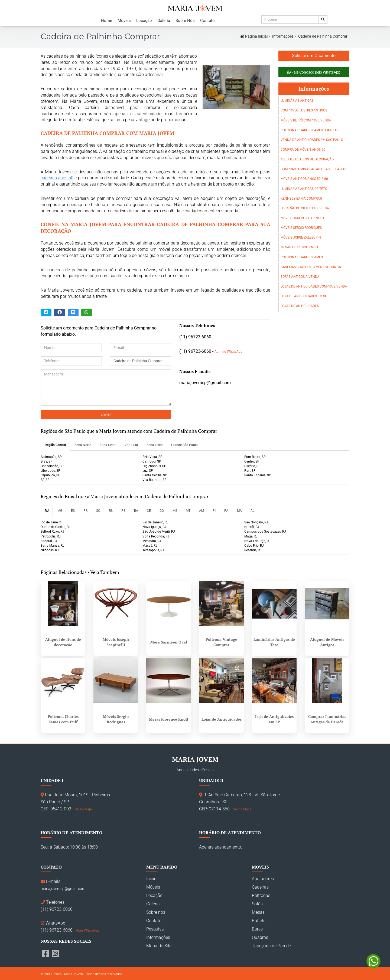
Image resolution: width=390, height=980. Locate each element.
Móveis (124, 21)
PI (214, 511)
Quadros (260, 937)
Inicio (151, 879)
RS (111, 511)
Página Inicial (254, 36)
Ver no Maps (84, 809)
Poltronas (261, 895)
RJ (47, 511)
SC (98, 511)
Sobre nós (156, 912)
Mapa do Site (159, 946)
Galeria (164, 21)
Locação (144, 21)
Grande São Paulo (184, 445)
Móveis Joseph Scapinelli (302, 218)
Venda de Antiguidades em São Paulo (312, 140)
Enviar (106, 414)
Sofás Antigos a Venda (300, 277)
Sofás (257, 904)
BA (136, 511)
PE (123, 511)
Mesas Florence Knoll (300, 247)
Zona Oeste (108, 445)
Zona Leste (155, 445)
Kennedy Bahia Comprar (301, 199)
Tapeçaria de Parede (271, 946)
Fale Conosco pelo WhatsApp (314, 72)
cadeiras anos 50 (57, 178)
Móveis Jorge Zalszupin (301, 237)
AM (201, 511)
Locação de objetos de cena (305, 208)
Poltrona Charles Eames (302, 257)
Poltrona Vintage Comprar (221, 642)
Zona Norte (83, 445)
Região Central (55, 445)
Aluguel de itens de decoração (307, 159)
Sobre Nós (185, 21)
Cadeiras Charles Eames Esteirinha (311, 267)
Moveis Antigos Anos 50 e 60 (304, 179)
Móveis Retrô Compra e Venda (306, 120)
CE (149, 511)
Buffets (259, 921)
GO (162, 511)
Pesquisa (155, 929)
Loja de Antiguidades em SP (304, 296)
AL (252, 511)
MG (60, 511)
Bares (257, 929)
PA (226, 511)
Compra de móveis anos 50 (303, 150)
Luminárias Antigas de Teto (304, 189)
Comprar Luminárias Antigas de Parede (314, 169)
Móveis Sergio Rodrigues (301, 228)
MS (175, 511)
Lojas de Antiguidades (300, 306)
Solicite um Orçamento (314, 56)
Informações (283, 36)
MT (188, 511)
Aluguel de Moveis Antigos (327, 642)
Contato (207, 21)
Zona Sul (131, 445)
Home (107, 21)
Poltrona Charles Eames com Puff (310, 130)
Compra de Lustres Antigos (304, 110)
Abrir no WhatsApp (228, 352)
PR (85, 511)
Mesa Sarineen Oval (169, 642)
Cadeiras (260, 887)
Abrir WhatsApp (88, 930)
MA (239, 511)
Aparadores (263, 879)
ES (73, 511)
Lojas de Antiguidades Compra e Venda (314, 286)
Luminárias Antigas (297, 101)
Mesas (258, 912)
